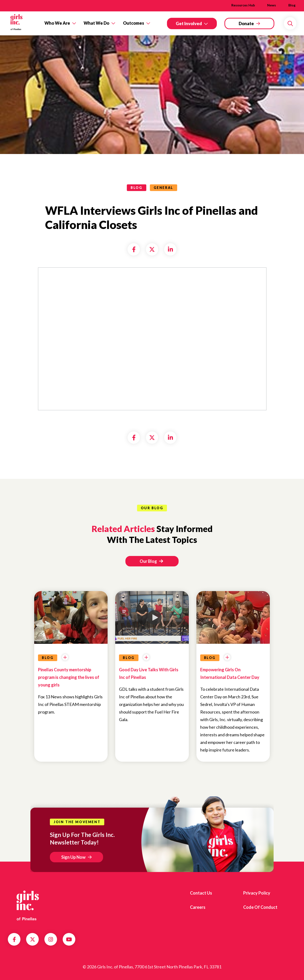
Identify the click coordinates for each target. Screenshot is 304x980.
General (164, 188)
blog (136, 188)
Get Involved (189, 23)
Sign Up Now (73, 857)
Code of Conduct (260, 907)
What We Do (96, 23)
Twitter (33, 939)
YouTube (69, 939)
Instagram (51, 939)
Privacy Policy (257, 893)
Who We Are (57, 23)
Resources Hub (243, 5)
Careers (198, 907)
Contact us (201, 893)
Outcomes (134, 23)
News (272, 5)
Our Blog (151, 561)
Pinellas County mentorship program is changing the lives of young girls (69, 677)
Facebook (14, 939)
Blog (292, 5)
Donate (246, 23)
